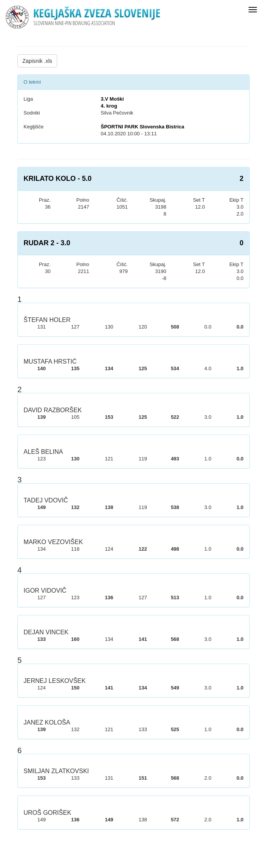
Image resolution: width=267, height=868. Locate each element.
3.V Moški (112, 99)
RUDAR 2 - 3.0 (47, 243)
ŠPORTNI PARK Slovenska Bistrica (143, 127)
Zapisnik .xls (37, 61)
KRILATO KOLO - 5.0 (57, 179)
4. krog (109, 106)
